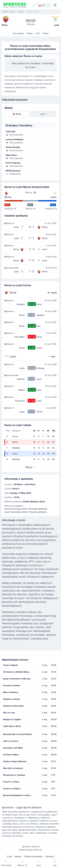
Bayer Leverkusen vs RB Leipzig (18, 679)
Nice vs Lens (9, 713)
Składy (30, 33)
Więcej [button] (31, 467)
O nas (9, 856)
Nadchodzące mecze (16, 660)
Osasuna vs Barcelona (13, 706)
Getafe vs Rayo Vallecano (15, 761)
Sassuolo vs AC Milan (13, 748)
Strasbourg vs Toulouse (14, 775)
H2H (38, 33)
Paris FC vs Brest (11, 782)
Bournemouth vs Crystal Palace (18, 734)
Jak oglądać (18, 33)
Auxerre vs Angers (12, 789)
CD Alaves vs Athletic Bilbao (16, 672)
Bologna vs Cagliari (12, 719)
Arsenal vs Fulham (12, 685)
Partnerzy (50, 856)
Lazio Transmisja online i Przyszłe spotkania (26, 512)
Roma (8, 197)
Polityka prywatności (33, 856)
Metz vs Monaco (11, 692)
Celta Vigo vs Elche (12, 726)
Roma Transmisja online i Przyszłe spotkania (26, 509)
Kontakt (18, 856)
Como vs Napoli (10, 665)
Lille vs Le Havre (11, 741)
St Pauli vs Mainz (11, 755)
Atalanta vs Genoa (11, 699)
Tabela (45, 33)
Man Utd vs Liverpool (13, 768)
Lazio (53, 197)
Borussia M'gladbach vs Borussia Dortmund (19, 795)
